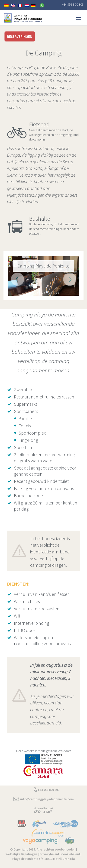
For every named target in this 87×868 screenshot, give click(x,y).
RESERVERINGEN (20, 36)
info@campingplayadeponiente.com (47, 799)
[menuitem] (6, 5)
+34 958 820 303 (73, 4)
